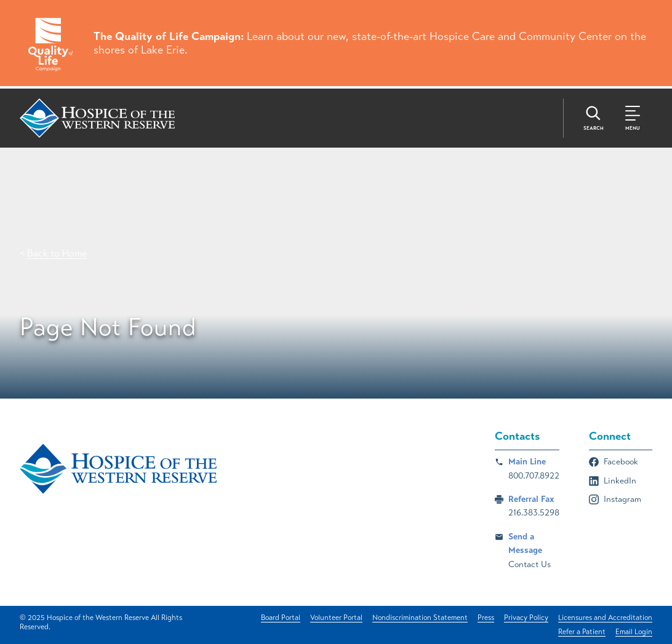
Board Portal (281, 618)
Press (486, 618)
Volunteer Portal (336, 618)
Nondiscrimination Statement (420, 618)
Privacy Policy (526, 618)
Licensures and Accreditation (605, 618)
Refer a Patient (582, 632)
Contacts (517, 436)
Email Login (634, 632)
